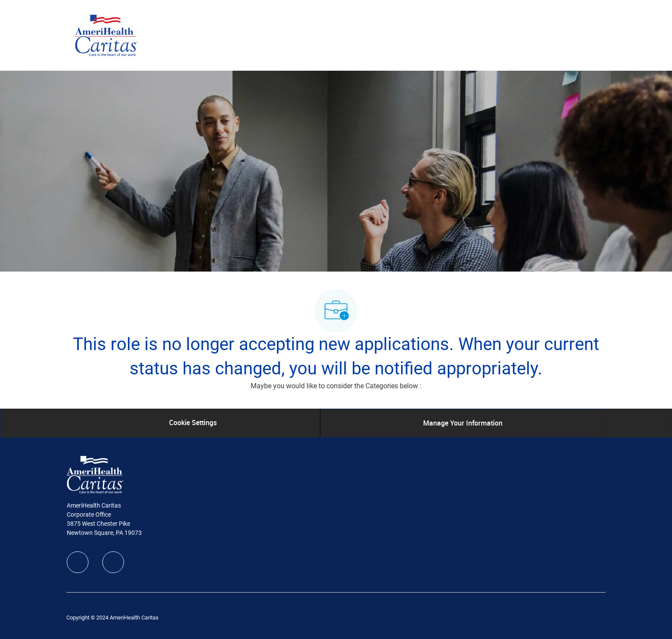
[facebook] (78, 562)
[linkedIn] (113, 562)
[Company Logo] (106, 35)
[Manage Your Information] (463, 423)
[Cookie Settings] (193, 423)
